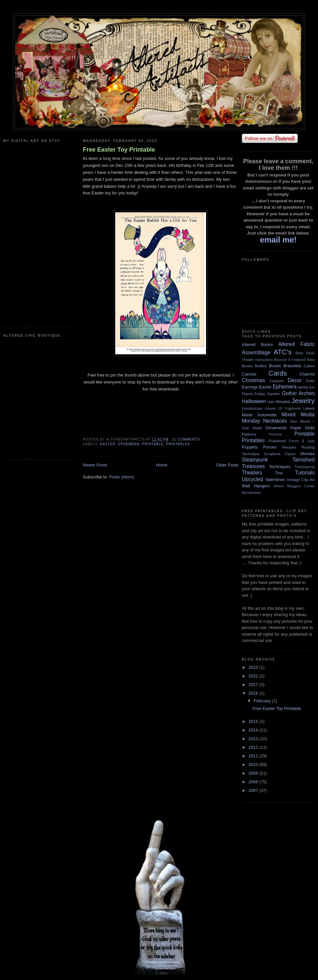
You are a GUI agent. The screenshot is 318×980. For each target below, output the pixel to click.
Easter (108, 444)
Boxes (275, 366)
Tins (279, 473)
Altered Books (257, 345)
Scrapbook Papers (280, 454)
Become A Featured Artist (294, 360)
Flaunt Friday (254, 394)
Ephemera (129, 444)
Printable (153, 444)
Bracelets (292, 366)
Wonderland (251, 493)
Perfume (275, 434)
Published (277, 441)
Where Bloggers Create (294, 486)
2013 (254, 739)
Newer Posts (95, 465)
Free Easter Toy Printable (119, 150)
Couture (277, 381)
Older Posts (227, 465)
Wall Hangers (256, 486)
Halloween (254, 401)
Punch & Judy (302, 441)
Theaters (252, 473)
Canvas (249, 374)
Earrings (250, 387)
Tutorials (305, 473)
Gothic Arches (298, 393)
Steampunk (255, 460)
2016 (254, 693)
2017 (254, 685)
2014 (254, 730)
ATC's (283, 352)
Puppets (250, 447)
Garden (273, 394)
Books (247, 366)
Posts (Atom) (122, 477)
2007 (254, 790)
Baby (299, 353)
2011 (254, 756)
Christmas (253, 380)
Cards (277, 373)
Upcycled (252, 479)
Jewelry (303, 401)
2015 (254, 721)
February (263, 701)
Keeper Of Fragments (283, 409)
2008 (254, 782)
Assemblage (256, 352)
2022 (254, 676)
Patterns (249, 434)
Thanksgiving (305, 467)
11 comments (186, 439)
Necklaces (275, 421)
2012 (254, 747)
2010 (254, 765)
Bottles (261, 366)
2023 (254, 667)
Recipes (289, 447)
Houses (283, 402)
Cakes (309, 366)
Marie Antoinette (259, 415)
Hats (271, 402)
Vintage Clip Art (301, 480)
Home (162, 465)
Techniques (280, 467)
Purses (270, 447)
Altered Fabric (296, 344)
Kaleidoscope (252, 409)
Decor (295, 380)
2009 (254, 773)
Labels (309, 408)
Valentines (275, 480)
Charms (307, 374)
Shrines (307, 454)
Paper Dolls (302, 428)
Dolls (310, 381)
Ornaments (276, 428)
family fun (306, 387)
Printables (178, 444)
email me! (278, 240)
